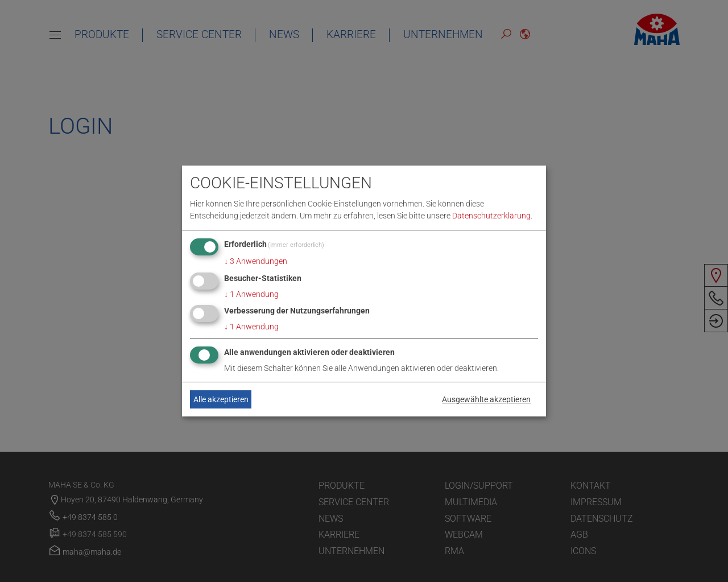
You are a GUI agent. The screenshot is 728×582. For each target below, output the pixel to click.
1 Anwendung (251, 294)
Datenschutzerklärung (491, 216)
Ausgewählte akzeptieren (486, 399)
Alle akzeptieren (221, 399)
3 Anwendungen (256, 261)
